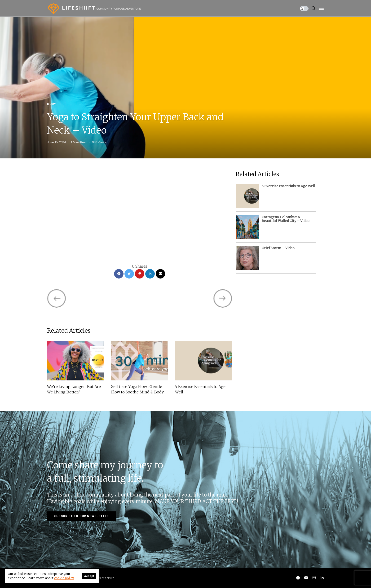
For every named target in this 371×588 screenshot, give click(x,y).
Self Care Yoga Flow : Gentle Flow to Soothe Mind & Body (137, 389)
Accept (89, 576)
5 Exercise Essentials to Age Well (200, 389)
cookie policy (64, 578)
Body (52, 104)
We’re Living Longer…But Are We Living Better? (74, 389)
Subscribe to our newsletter (82, 516)
